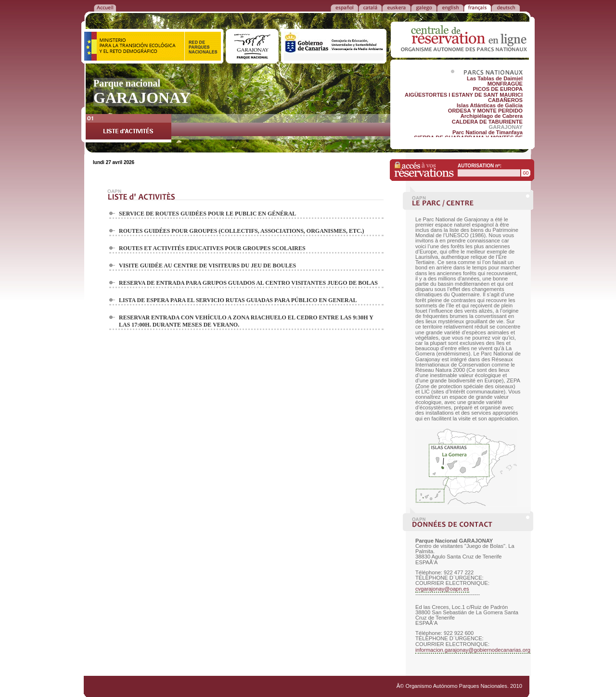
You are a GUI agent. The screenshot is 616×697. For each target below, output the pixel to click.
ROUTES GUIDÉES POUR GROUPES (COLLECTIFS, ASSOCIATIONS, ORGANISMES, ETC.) (242, 231)
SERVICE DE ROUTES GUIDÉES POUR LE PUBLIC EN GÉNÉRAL (207, 214)
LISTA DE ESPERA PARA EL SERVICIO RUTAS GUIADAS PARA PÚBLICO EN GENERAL (238, 300)
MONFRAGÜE (505, 84)
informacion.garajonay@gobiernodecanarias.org (473, 650)
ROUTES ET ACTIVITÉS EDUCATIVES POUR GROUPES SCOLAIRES (212, 248)
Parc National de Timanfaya (488, 132)
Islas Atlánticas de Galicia (490, 105)
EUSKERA (396, 7)
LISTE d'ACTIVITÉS (128, 128)
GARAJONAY (506, 127)
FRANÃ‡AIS (477, 7)
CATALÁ (370, 7)
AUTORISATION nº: (480, 166)
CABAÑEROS (505, 100)
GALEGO (424, 7)
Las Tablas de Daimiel (495, 78)
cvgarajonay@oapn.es (442, 589)
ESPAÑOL (344, 7)
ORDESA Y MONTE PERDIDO (485, 111)
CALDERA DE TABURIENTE (487, 122)
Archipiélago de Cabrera (492, 116)
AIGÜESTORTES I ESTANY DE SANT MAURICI (464, 95)
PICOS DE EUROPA (498, 89)
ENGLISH (450, 7)
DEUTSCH (506, 7)
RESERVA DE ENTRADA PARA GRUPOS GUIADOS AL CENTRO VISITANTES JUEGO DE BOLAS (248, 283)
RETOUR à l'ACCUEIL (105, 7)
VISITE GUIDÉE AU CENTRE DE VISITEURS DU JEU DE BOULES (207, 266)
